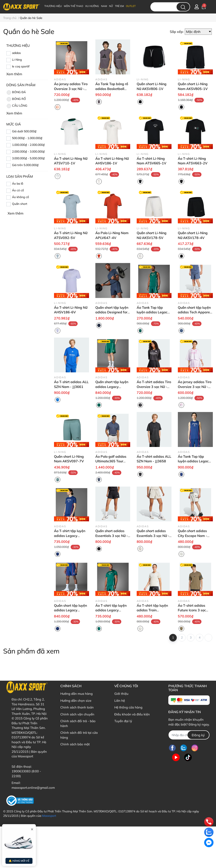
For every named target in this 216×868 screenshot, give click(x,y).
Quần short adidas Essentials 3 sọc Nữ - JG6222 (153, 536)
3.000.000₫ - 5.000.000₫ (28, 158)
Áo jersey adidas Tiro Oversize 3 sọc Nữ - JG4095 (71, 89)
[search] (183, 7)
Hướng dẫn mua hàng (76, 694)
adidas (16, 53)
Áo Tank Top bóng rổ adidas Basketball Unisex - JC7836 (112, 89)
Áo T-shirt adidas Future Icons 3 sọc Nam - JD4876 (192, 610)
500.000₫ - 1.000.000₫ (27, 138)
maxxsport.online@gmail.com (33, 788)
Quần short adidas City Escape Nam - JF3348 (192, 536)
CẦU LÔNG (17, 106)
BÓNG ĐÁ (16, 93)
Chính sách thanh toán (77, 707)
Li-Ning (17, 60)
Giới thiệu (121, 694)
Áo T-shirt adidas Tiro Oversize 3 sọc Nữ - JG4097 (154, 387)
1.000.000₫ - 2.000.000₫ (28, 145)
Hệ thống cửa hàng (128, 707)
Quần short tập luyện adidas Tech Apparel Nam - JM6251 (194, 312)
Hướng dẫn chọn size (76, 701)
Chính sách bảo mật (75, 744)
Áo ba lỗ (18, 184)
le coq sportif (21, 66)
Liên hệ (120, 701)
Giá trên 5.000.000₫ (25, 165)
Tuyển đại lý (123, 721)
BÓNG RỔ (16, 99)
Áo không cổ (20, 197)
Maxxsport (49, 816)
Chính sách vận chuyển (77, 714)
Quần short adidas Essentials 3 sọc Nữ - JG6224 (112, 536)
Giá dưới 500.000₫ (24, 131)
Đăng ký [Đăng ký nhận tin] (198, 735)
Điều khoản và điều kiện (132, 714)
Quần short (20, 204)
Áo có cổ (18, 190)
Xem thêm (16, 213)
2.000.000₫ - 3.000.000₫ (28, 152)
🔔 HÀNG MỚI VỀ (19, 861)
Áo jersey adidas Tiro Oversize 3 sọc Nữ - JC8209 (195, 387)
